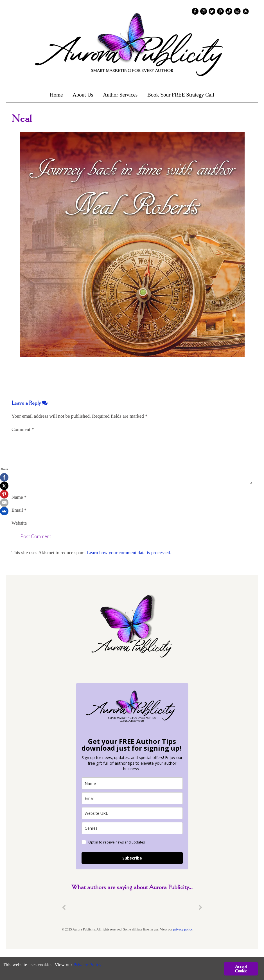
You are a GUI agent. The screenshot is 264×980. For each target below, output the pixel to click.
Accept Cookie (241, 969)
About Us (83, 95)
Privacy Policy (87, 965)
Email (19, 510)
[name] (132, 783)
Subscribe (132, 858)
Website (19, 523)
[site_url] (132, 813)
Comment (23, 429)
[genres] (132, 828)
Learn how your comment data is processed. (129, 553)
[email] (132, 798)
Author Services (120, 95)
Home (56, 95)
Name (19, 497)
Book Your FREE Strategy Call (181, 95)
